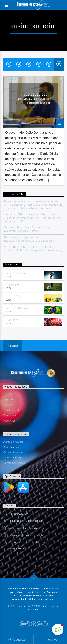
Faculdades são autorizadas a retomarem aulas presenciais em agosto (34, 101)
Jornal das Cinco (16, 273)
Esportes (8, 399)
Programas (9, 421)
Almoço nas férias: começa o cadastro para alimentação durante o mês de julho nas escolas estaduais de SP (33, 218)
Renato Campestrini (14, 463)
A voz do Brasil (15, 296)
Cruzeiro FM (13, 122)
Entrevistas (10, 415)
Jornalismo (13, 80)
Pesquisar (17, 640)
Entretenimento (12, 410)
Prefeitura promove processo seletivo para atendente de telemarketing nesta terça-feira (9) (33, 248)
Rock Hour (12, 320)
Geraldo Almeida (13, 452)
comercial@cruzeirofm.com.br (26, 521)
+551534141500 (19, 514)
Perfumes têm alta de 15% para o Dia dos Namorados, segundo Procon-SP (29, 229)
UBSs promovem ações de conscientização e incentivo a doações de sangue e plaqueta (30, 239)
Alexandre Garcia (13, 442)
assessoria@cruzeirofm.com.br (27, 528)
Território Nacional (17, 308)
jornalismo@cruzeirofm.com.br (26, 535)
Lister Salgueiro (12, 458)
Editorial (8, 405)
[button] (58, 629)
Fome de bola (14, 285)
